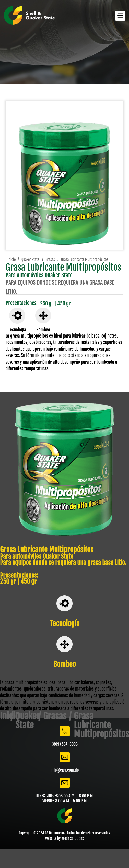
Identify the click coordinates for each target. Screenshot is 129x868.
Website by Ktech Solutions (64, 838)
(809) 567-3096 (65, 744)
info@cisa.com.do (65, 770)
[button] (120, 16)
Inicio (11, 260)
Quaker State (30, 260)
